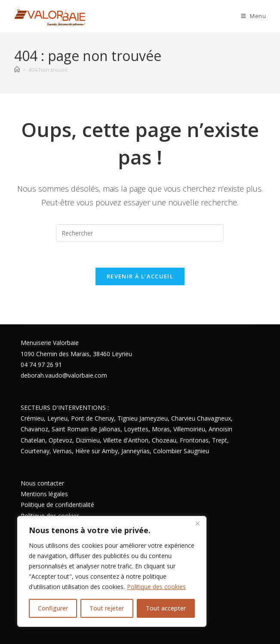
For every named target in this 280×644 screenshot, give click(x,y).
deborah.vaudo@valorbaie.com (64, 375)
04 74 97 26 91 (41, 365)
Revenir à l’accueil (140, 276)
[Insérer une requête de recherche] (140, 233)
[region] (112, 571)
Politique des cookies (156, 587)
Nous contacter (42, 483)
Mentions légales (44, 494)
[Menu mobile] (254, 16)
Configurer (53, 608)
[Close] (197, 523)
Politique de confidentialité (57, 505)
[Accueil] (17, 70)
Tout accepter (166, 608)
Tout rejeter (107, 608)
